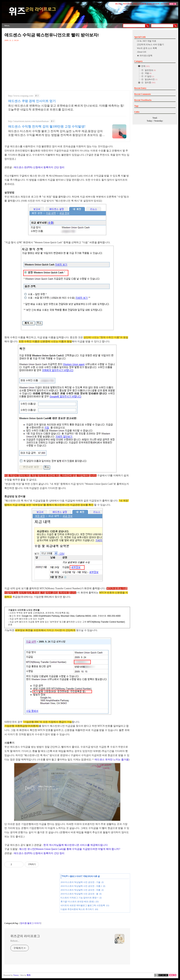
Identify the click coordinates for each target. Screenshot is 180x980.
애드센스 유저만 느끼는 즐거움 (112, 760)
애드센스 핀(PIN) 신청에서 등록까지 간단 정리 (39, 167)
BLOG (119, 4)
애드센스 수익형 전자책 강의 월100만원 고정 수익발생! (47, 126)
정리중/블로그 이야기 (30, 923)
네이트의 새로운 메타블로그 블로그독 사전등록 (83, 905)
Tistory (16, 975)
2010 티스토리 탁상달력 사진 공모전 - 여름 (80, 890)
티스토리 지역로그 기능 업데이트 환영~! (79, 898)
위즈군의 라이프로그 (25, 936)
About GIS (142, 52)
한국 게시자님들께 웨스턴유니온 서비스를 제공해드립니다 (76, 845)
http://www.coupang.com (21, 96)
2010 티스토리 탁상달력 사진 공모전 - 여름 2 (81, 886)
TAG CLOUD (140, 4)
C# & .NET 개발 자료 (147, 41)
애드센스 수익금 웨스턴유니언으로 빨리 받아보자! (52, 35)
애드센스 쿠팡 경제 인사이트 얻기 (32, 101)
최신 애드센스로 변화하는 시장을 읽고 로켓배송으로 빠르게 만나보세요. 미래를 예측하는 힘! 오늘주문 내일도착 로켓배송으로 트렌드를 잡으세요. (66, 108)
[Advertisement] (31, 897)
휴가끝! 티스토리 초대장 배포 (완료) (77, 902)
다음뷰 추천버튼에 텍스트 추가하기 (77, 909)
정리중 (65, 876)
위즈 (29, 975)
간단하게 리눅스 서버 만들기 (150, 44)
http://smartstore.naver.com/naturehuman (28, 121)
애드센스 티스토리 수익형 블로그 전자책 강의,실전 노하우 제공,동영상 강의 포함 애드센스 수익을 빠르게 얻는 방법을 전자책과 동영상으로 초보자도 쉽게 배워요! (56, 133)
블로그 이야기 (76, 876)
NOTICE (128, 4)
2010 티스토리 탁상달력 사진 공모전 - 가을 (80, 882)
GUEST (165, 4)
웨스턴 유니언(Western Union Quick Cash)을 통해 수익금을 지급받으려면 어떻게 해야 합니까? (70, 849)
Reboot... (15, 941)
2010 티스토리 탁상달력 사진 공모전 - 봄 (79, 894)
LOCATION (154, 4)
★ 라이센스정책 (145, 56)
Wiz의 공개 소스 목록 (147, 48)
